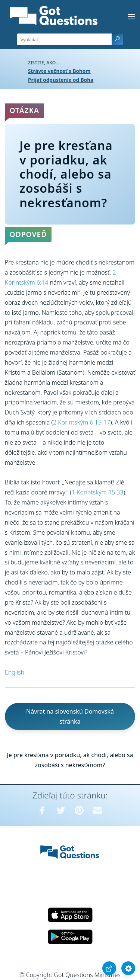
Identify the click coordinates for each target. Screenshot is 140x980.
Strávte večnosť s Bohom (59, 71)
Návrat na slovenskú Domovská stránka (70, 716)
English (15, 672)
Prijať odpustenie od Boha (61, 80)
